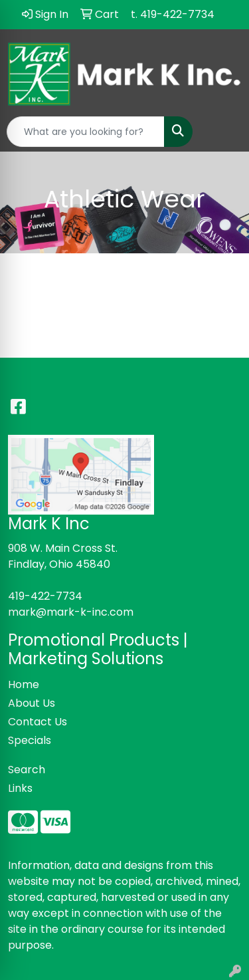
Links (20, 788)
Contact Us (38, 722)
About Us (32, 703)
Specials (30, 740)
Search (27, 770)
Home (24, 684)
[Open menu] (222, 132)
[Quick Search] (86, 132)
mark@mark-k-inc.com (71, 612)
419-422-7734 (45, 596)
